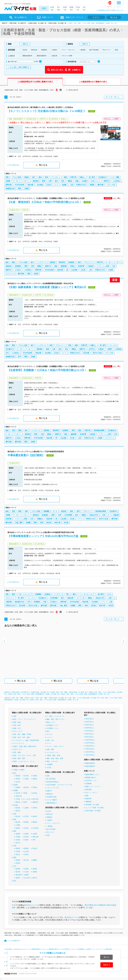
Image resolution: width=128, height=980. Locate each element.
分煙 (50, 181)
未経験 (64, 185)
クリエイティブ (18, 743)
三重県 (18, 825)
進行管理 (101, 594)
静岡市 (18, 828)
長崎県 (35, 869)
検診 (56, 266)
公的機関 (49, 764)
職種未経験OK (90, 763)
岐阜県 (18, 822)
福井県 (35, 816)
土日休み (18, 270)
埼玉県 (66, 523)
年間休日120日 (81, 185)
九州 (78, 10)
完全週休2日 (103, 177)
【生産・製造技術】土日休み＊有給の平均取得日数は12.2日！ (45, 202)
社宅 (114, 266)
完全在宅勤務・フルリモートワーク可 (59, 785)
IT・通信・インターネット (55, 716)
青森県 (18, 776)
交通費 (8, 181)
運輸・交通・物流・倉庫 (55, 758)
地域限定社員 (10, 189)
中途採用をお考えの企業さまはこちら (111, 10)
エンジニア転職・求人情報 (94, 808)
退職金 (70, 181)
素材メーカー (51, 722)
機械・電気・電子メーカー (55, 719)
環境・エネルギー (52, 761)
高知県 (18, 863)
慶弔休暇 (101, 185)
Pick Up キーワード (22, 949)
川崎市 (25, 802)
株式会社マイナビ (31, 905)
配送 (40, 177)
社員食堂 (90, 266)
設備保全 (48, 594)
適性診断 (88, 790)
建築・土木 (17, 728)
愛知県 (35, 822)
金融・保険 (50, 749)
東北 (58, 7)
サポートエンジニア (25, 594)
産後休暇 (70, 598)
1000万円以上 (90, 740)
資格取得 (36, 181)
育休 (63, 181)
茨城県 (18, 787)
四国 (71, 10)
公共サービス (18, 749)
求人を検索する (21, 17)
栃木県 (26, 787)
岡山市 (18, 854)
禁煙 (44, 181)
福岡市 (18, 878)
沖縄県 (26, 875)
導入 (68, 594)
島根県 (26, 848)
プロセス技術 (16, 177)
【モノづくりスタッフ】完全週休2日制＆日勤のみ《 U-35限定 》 (47, 111)
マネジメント (89, 262)
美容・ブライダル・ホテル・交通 (24, 755)
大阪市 (26, 840)
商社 (48, 731)
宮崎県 (35, 872)
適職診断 (88, 802)
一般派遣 (49, 826)
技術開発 (71, 262)
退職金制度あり (52, 803)
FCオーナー (50, 832)
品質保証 (52, 262)
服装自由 (49, 794)
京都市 (18, 840)
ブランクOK (111, 185)
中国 (65, 10)
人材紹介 (49, 820)
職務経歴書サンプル (92, 775)
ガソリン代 (80, 598)
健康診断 (64, 266)
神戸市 (18, 843)
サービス (49, 734)
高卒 (19, 357)
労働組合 (40, 519)
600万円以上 (90, 728)
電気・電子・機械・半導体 (22, 734)
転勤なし (83, 177)
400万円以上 (90, 722)
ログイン (109, 7)
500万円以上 (90, 725)
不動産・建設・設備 (53, 755)
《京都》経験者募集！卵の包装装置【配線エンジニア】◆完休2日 (47, 287)
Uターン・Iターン (91, 793)
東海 (52, 10)
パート (56, 185)
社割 (45, 602)
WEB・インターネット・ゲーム (24, 761)
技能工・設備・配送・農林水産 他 (25, 746)
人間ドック (106, 515)
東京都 (49, 523)
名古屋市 (36, 828)
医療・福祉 (17, 722)
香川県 (26, 860)
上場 (71, 185)
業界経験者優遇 (99, 430)
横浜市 (18, 802)
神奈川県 (57, 523)
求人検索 (9, 949)
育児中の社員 (97, 353)
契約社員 (49, 814)
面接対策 (88, 799)
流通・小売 (50, 740)
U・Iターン (17, 181)
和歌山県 (36, 837)
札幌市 (22, 770)
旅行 (34, 177)
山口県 (26, 851)
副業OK (49, 791)
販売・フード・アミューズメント (24, 719)
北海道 (52, 7)
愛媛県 (35, 860)
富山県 (18, 816)
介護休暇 (116, 515)
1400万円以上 (90, 752)
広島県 (18, 851)
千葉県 (25, 793)
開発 (13, 262)
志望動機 (88, 784)
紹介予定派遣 (51, 829)
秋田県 (18, 779)
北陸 (84, 7)
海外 (84, 10)
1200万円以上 (90, 746)
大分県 (26, 872)
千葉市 (18, 799)
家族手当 (107, 181)
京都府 (27, 189)
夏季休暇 (9, 185)
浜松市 (26, 828)
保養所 (110, 349)
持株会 (72, 266)
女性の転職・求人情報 (93, 811)
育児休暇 (86, 353)
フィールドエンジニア (87, 594)
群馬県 (35, 787)
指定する (26, 44)
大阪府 (35, 834)
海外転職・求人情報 (92, 805)
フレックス (113, 345)
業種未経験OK (90, 766)
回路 (26, 511)
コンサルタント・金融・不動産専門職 (26, 740)
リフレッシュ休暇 (103, 266)
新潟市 (18, 811)
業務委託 (49, 817)
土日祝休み (117, 181)
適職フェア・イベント (93, 787)
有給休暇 (30, 185)
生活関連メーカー (52, 728)
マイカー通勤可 (52, 800)
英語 (70, 345)
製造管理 (62, 262)
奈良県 (26, 837)
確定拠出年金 (19, 602)
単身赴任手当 (94, 515)
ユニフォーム (10, 274)
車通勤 (92, 185)
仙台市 (18, 782)
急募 (65, 177)
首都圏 (71, 7)
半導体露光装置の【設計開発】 (26, 455)
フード (49, 743)
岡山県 (35, 848)
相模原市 (35, 802)
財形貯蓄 (81, 266)
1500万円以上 (90, 755)
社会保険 (40, 185)
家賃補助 (18, 266)
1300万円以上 (90, 749)
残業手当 (48, 266)
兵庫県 (18, 837)
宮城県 (35, 776)
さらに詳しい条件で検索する (19, 67)
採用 (46, 177)
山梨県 (26, 808)
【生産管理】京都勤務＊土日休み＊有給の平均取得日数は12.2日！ (47, 370)
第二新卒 (92, 177)
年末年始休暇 (19, 185)
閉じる (106, 957)
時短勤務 (37, 602)
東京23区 (35, 799)
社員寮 (111, 270)
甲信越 (78, 7)
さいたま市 (26, 799)
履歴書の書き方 (91, 778)
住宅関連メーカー (52, 725)
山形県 (26, 779)
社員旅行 (85, 181)
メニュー (119, 7)
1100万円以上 (90, 743)
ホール (55, 511)
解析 (72, 511)
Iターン (27, 181)
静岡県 (26, 822)
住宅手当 (92, 349)
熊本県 (18, 872)
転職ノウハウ (48, 17)
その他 (49, 767)
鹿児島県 (19, 875)
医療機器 (46, 511)
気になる (114, 17)
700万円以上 (90, 731)
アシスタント (56, 177)
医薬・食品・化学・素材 (21, 737)
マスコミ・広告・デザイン (55, 746)
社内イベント (96, 181)
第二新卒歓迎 (51, 779)
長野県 (35, 808)
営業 (7, 177)
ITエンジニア (18, 731)
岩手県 (26, 776)
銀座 (7, 262)
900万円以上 (90, 737)
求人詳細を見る (14, 165)
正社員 (48, 185)
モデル (109, 594)
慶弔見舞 (21, 274)
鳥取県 (18, 848)
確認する (107, 965)
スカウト (96, 17)
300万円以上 (90, 719)
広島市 (26, 854)
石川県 (26, 816)
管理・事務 (17, 752)
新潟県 (18, 808)
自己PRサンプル (91, 781)
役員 (48, 835)
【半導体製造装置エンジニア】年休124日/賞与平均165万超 (43, 536)
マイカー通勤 (115, 177)
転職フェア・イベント (75, 17)
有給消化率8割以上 (53, 782)
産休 (56, 181)
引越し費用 (19, 523)
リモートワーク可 (52, 788)
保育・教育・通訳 (19, 758)
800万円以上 (90, 734)
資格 (87, 796)
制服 (77, 181)
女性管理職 (68, 515)
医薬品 (27, 177)
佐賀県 (26, 869)
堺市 (34, 840)
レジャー (49, 737)
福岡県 (18, 869)
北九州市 (27, 878)
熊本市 (35, 878)
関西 (44, 8)
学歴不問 (73, 177)
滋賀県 (18, 834)
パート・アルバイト (53, 823)
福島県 (35, 779)
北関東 (65, 7)
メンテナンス (42, 262)
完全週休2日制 (51, 797)
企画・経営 (17, 725)
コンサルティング (52, 752)
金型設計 (64, 511)
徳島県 (18, 860)
